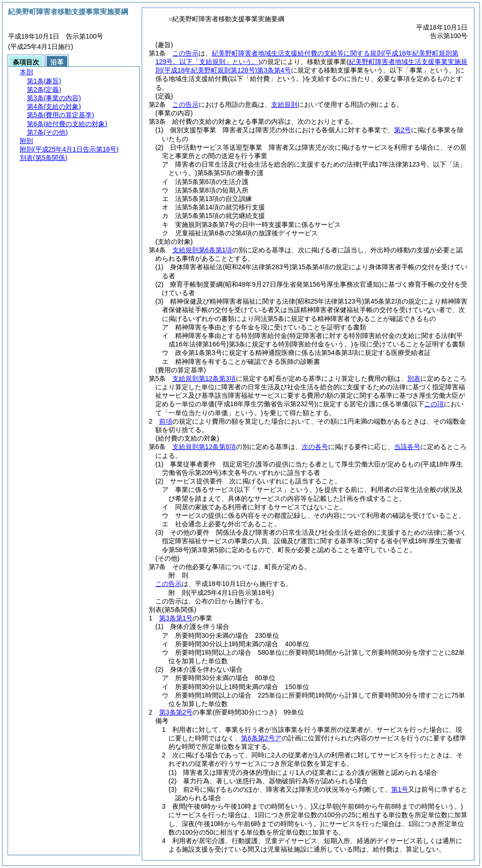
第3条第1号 (176, 618)
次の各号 (315, 447)
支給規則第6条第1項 (202, 250)
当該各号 (407, 447)
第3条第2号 (176, 712)
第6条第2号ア (261, 738)
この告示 (185, 53)
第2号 (402, 130)
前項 (166, 421)
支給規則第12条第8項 (204, 447)
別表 (414, 378)
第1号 (400, 789)
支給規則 (284, 104)
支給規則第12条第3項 (204, 378)
